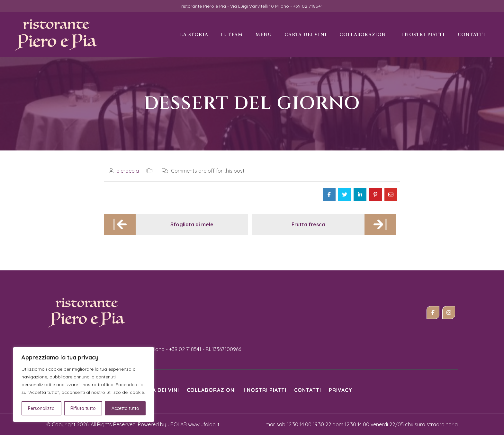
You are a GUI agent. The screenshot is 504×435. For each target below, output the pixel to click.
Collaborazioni (211, 390)
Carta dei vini (159, 390)
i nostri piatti (265, 390)
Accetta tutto (125, 408)
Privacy (341, 390)
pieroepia (128, 171)
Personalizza (41, 408)
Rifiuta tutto (83, 408)
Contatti (308, 390)
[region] (84, 385)
